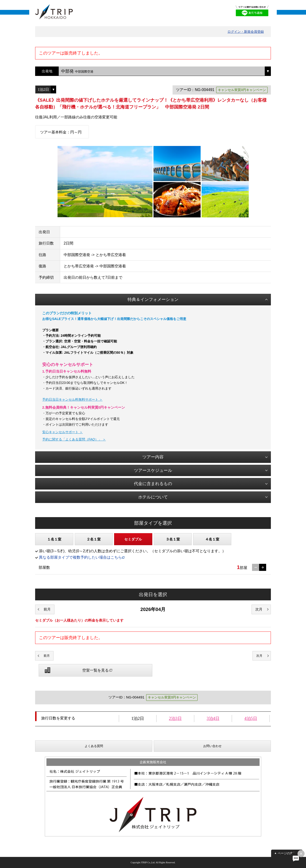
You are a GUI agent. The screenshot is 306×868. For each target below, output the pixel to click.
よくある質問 (94, 746)
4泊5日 (251, 718)
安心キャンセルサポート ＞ (62, 432)
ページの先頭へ (288, 853)
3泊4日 (213, 718)
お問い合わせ (212, 746)
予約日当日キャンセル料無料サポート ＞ (72, 399)
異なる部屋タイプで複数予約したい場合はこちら (80, 557)
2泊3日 (175, 718)
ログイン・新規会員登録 (246, 32)
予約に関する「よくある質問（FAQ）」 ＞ (74, 439)
